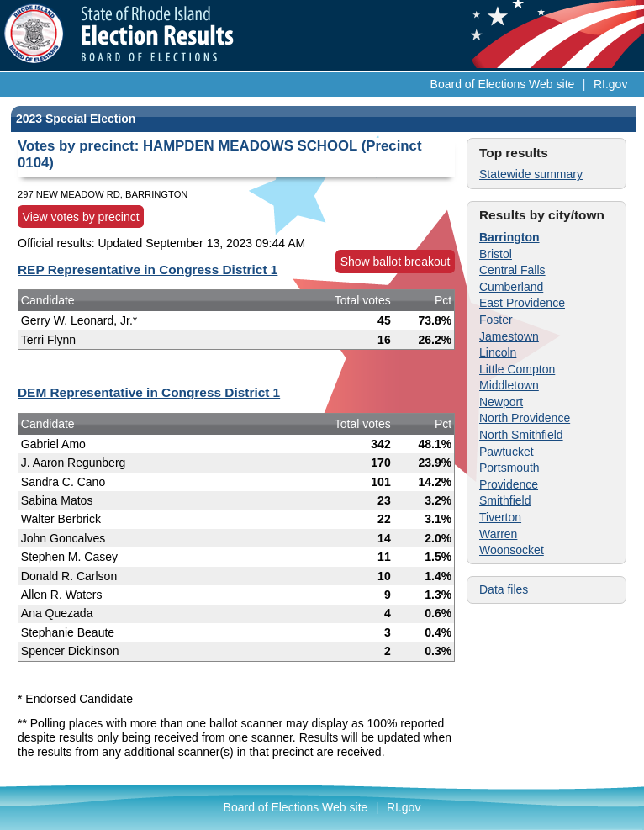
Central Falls (512, 270)
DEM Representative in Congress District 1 (149, 392)
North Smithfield (521, 435)
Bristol (496, 254)
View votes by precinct (81, 217)
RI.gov (610, 84)
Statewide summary (531, 174)
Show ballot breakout (396, 262)
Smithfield (505, 500)
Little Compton (517, 369)
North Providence (525, 418)
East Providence (522, 303)
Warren (498, 534)
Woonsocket (512, 550)
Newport (501, 402)
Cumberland (511, 287)
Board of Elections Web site (503, 84)
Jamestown (509, 336)
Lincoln (498, 352)
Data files (504, 589)
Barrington (509, 237)
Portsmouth (509, 468)
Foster (496, 320)
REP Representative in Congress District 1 (148, 270)
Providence (509, 484)
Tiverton (500, 517)
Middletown (509, 385)
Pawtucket (507, 452)
